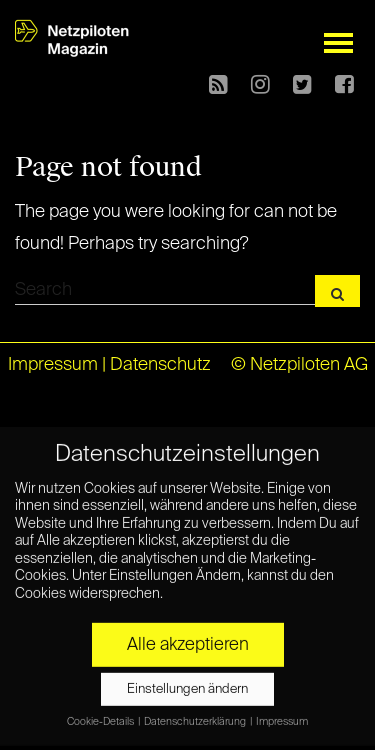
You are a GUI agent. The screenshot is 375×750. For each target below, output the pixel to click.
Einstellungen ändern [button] (187, 684)
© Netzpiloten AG (299, 365)
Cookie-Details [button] (101, 717)
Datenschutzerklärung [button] (196, 717)
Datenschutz (160, 365)
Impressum (53, 365)
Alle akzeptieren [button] (188, 640)
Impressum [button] (282, 717)
